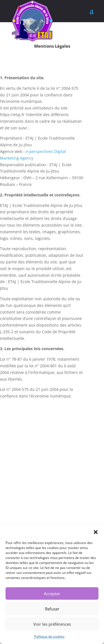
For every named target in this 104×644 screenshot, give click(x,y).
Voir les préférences (52, 624)
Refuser (52, 609)
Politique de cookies (49, 636)
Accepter (52, 594)
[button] (96, 532)
